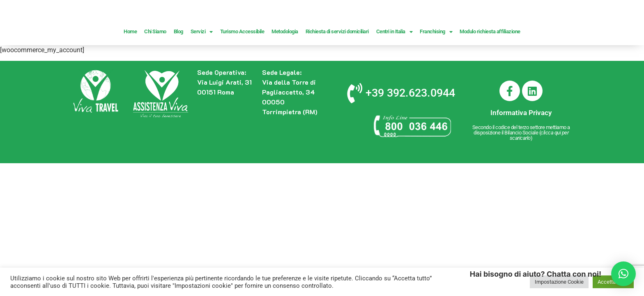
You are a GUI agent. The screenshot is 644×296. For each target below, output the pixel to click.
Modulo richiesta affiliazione (490, 64)
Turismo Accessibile (242, 64)
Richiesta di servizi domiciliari (337, 64)
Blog (178, 64)
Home (130, 64)
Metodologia (285, 64)
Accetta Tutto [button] (613, 282)
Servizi (202, 64)
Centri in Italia (394, 64)
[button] (623, 274)
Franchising (436, 64)
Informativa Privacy (521, 145)
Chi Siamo (155, 64)
